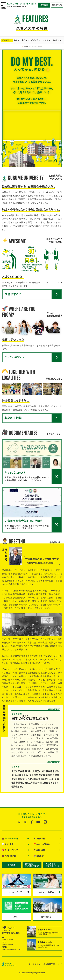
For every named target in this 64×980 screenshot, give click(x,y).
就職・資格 (39, 850)
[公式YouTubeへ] (38, 822)
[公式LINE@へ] (45, 822)
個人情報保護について (53, 964)
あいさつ (56, 40)
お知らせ (38, 856)
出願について (57, 5)
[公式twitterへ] (19, 822)
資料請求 (44, 5)
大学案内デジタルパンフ (32, 865)
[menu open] (3, 5)
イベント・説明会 (42, 844)
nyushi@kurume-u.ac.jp (11, 949)
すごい (24, 40)
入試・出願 (8, 844)
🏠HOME (25, 47)
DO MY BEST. (6, 40)
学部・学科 (39, 838)
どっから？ (35, 40)
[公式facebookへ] (32, 822)
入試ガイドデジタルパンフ (52, 865)
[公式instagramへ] (26, 822)
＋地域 (45, 40)
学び (16, 40)
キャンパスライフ (10, 850)
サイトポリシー (35, 964)
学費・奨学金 (9, 856)
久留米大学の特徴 (10, 838)
